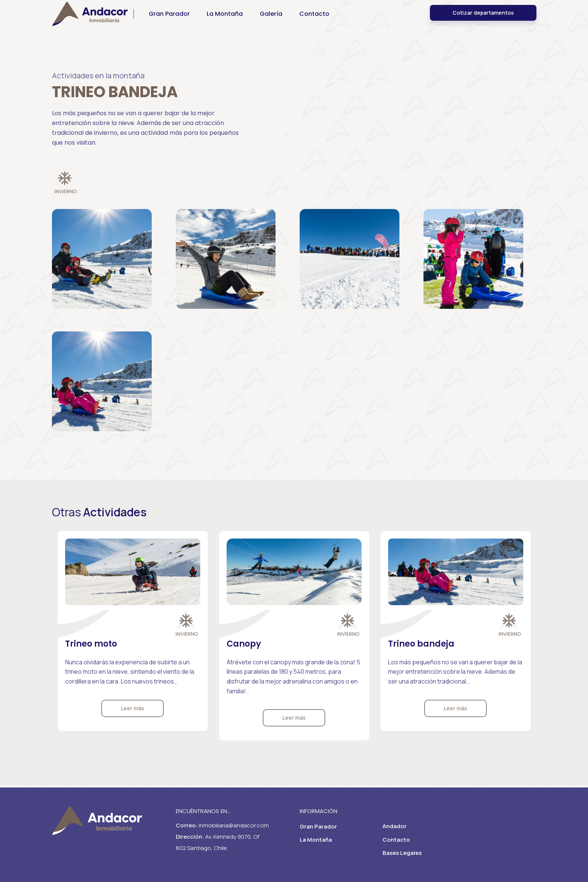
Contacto (396, 840)
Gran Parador (318, 826)
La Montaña (316, 840)
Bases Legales (402, 853)
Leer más (133, 708)
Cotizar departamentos (483, 18)
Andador (395, 826)
